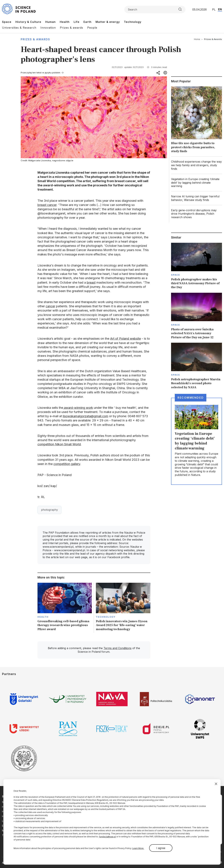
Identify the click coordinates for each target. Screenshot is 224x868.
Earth (87, 22)
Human (50, 22)
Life (77, 22)
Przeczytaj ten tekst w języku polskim (40, 73)
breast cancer (47, 205)
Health (65, 22)
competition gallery (67, 464)
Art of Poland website (125, 339)
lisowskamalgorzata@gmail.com (86, 416)
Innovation (48, 28)
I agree (161, 848)
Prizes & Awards (35, 39)
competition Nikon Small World (59, 444)
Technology (133, 22)
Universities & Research (19, 28)
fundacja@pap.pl (107, 837)
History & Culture (28, 22)
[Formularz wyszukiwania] (155, 9)
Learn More (138, 848)
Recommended (191, 398)
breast (91, 282)
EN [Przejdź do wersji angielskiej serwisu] (220, 9)
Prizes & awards (72, 28)
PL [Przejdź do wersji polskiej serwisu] (214, 9)
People (92, 28)
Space (7, 22)
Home (197, 39)
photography (49, 510)
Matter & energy (108, 22)
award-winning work (78, 408)
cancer (50, 306)
